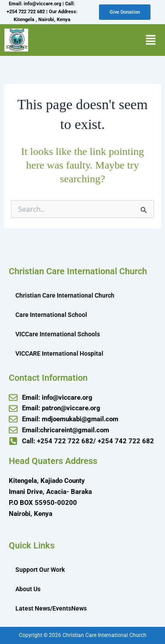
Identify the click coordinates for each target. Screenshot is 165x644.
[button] (150, 40)
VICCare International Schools (58, 334)
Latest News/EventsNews (51, 608)
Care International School (51, 315)
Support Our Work (40, 570)
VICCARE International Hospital (59, 353)
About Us (28, 589)
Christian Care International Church (65, 295)
